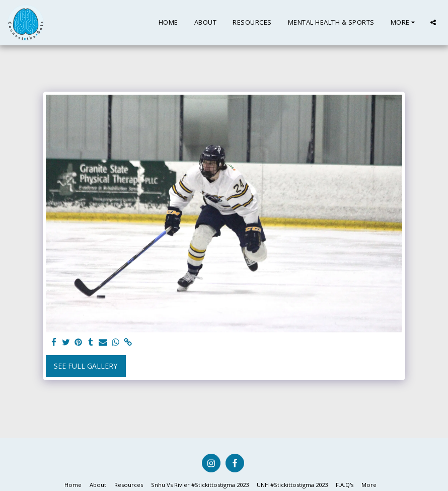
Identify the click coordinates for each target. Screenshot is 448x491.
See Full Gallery (86, 366)
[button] (433, 22)
